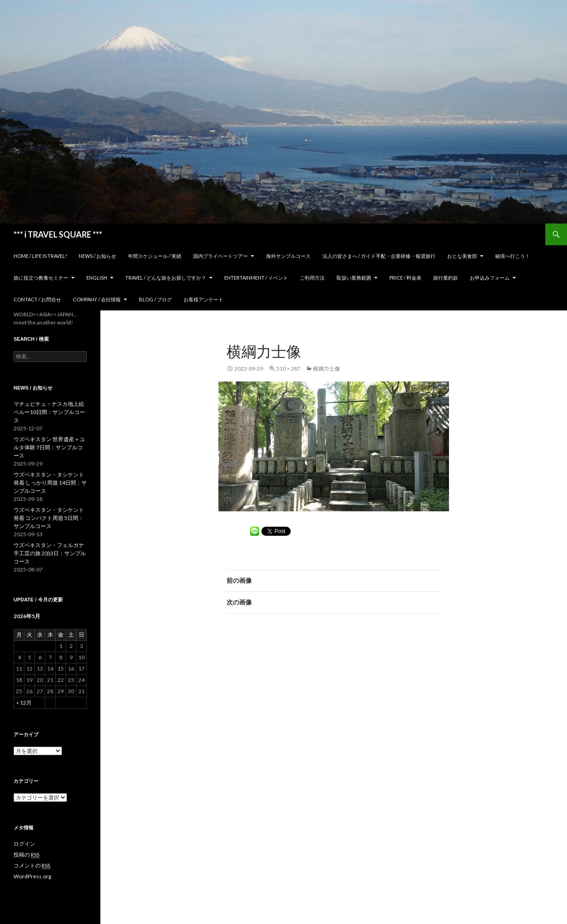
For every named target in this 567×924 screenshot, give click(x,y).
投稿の (26, 855)
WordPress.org (32, 876)
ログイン (24, 844)
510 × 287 (288, 369)
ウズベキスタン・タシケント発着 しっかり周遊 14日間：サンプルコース (50, 483)
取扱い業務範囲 (354, 278)
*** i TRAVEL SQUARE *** (58, 234)
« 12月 (24, 703)
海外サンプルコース (288, 256)
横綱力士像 (326, 369)
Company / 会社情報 (97, 299)
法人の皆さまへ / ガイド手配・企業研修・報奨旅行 (379, 256)
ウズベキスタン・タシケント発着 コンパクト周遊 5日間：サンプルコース (49, 518)
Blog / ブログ (155, 299)
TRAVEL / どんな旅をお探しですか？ (166, 278)
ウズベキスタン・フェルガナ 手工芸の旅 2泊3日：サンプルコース (50, 553)
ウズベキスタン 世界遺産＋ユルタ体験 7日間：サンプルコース (49, 447)
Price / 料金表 (405, 278)
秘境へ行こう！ (513, 256)
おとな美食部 (462, 256)
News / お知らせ (97, 256)
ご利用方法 (312, 278)
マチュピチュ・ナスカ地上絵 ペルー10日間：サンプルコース (49, 412)
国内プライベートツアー (220, 256)
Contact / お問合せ (37, 299)
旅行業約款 (446, 278)
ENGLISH (97, 278)
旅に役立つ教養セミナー (41, 278)
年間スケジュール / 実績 (155, 256)
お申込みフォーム (490, 278)
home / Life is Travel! (40, 256)
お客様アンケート (203, 299)
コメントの (32, 866)
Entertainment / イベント (256, 278)
